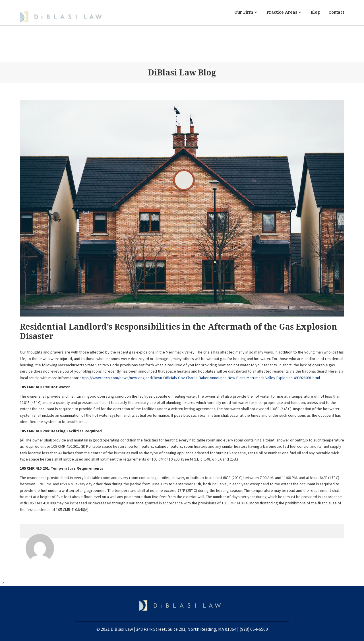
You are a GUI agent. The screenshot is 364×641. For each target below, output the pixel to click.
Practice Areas (284, 12)
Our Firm (246, 12)
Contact (336, 12)
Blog (315, 12)
